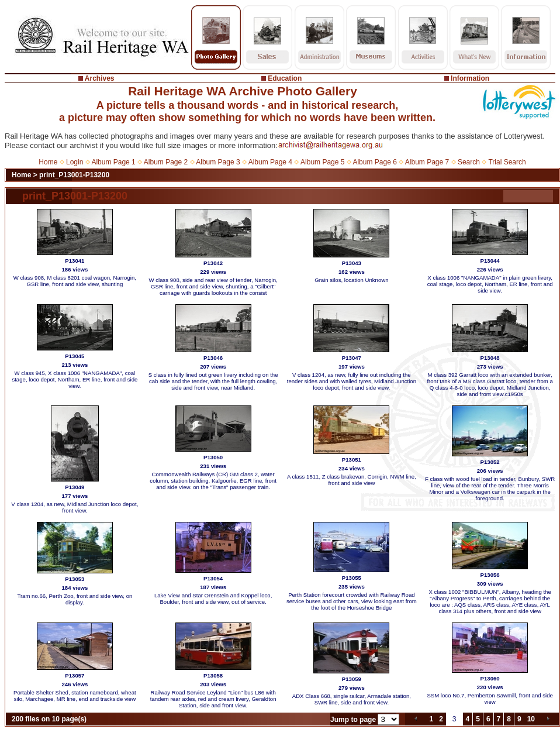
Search (469, 162)
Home (48, 162)
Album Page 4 (270, 162)
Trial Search (507, 162)
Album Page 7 (427, 162)
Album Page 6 (374, 162)
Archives (100, 78)
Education (285, 78)
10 (531, 719)
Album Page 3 (218, 162)
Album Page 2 (166, 162)
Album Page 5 (322, 162)
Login (75, 162)
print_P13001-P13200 (74, 175)
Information (470, 78)
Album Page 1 (113, 162)
